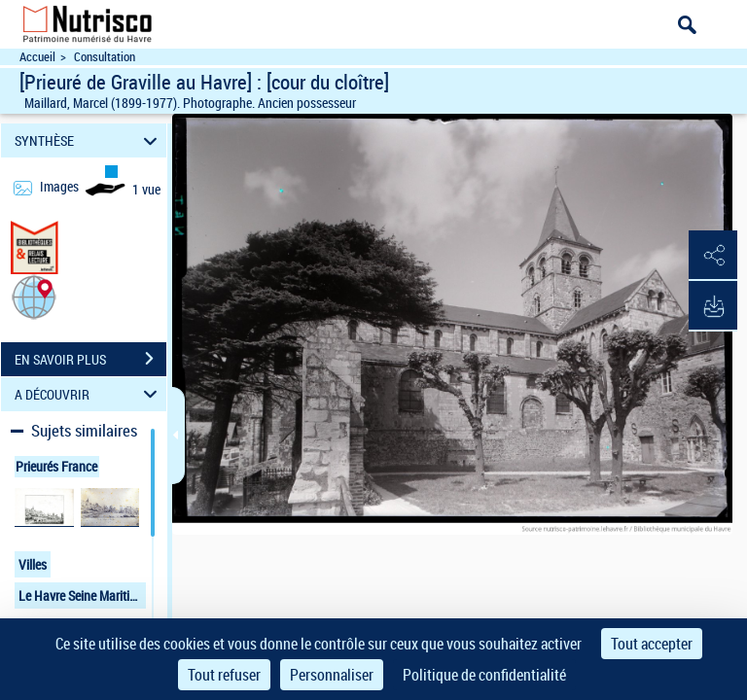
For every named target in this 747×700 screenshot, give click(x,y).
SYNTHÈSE (89, 140)
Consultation (105, 57)
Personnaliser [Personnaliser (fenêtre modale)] (332, 675)
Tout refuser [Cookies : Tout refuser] (224, 675)
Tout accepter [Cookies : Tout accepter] (652, 644)
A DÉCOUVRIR (89, 394)
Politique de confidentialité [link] (484, 675)
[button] (34, 296)
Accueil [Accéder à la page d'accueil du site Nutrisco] (37, 57)
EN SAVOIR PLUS (90, 359)
